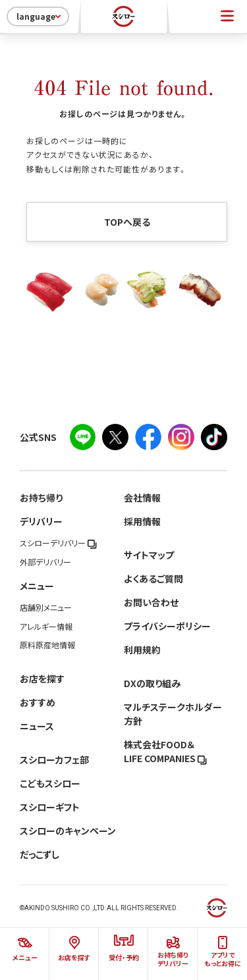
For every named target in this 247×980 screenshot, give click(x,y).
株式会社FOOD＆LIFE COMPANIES (165, 751)
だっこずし (40, 854)
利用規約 (142, 650)
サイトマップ (149, 555)
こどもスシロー (50, 783)
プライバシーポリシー (167, 626)
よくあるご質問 (153, 579)
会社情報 (142, 498)
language (40, 16)
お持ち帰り (41, 498)
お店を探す (42, 679)
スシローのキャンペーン (68, 831)
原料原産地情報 (47, 645)
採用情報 (142, 521)
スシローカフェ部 (54, 760)
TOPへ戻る (127, 222)
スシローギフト (50, 807)
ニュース (37, 726)
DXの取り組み (152, 683)
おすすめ (38, 702)
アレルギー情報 (46, 627)
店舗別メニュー (46, 607)
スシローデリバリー (58, 543)
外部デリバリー (45, 562)
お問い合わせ (151, 602)
